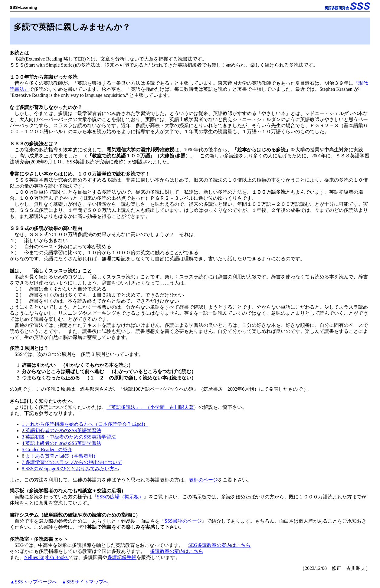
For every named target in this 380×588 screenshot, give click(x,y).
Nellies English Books (46, 557)
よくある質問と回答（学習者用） (61, 456)
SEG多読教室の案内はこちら (219, 545)
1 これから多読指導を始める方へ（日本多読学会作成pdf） (85, 424)
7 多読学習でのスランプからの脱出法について (72, 462)
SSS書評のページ (183, 521)
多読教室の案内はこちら (177, 551)
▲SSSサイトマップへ (85, 582)
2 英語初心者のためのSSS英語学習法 (62, 430)
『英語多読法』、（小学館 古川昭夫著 (150, 407)
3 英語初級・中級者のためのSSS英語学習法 (69, 437)
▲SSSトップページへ (33, 582)
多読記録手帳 (122, 557)
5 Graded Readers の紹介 (47, 450)
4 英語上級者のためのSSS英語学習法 (62, 443)
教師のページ (203, 480)
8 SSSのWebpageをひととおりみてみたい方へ (70, 469)
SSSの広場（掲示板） (120, 497)
